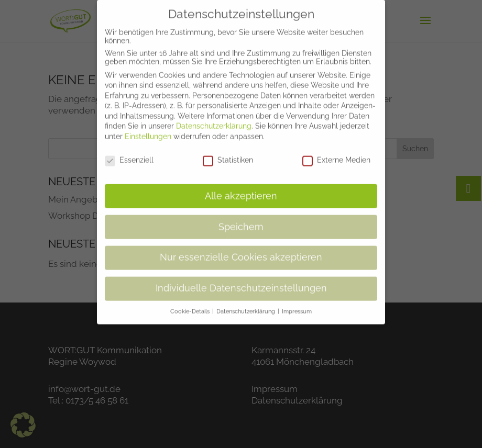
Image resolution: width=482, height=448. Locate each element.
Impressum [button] (297, 304)
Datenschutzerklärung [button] (247, 304)
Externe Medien (336, 152)
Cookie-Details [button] (191, 304)
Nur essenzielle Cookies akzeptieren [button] (241, 250)
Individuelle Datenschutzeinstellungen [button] (241, 281)
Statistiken (228, 152)
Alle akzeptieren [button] (241, 188)
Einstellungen (148, 129)
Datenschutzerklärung (214, 118)
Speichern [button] (241, 219)
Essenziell (129, 152)
